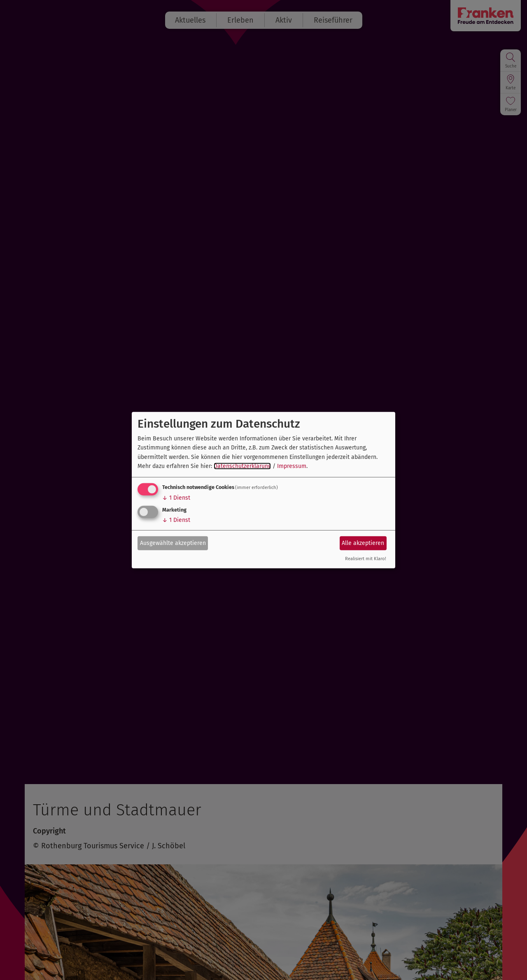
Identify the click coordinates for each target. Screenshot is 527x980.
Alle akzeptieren (363, 543)
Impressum (292, 466)
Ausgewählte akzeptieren (173, 543)
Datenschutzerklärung (242, 466)
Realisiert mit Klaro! (366, 559)
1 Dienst (176, 498)
